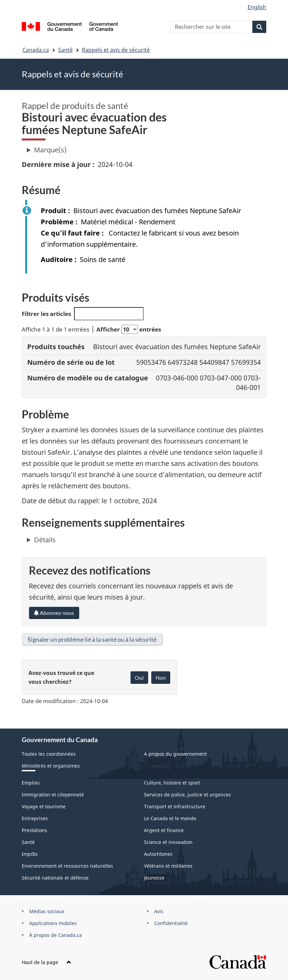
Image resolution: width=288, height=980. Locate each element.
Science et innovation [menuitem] (168, 842)
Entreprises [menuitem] (35, 818)
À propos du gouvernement (175, 754)
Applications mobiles (53, 923)
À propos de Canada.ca (56, 935)
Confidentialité (171, 923)
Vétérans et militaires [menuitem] (168, 866)
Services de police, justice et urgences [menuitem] (187, 795)
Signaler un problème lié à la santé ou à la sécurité (92, 639)
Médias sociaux (47, 911)
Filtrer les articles (83, 314)
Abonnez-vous (54, 613)
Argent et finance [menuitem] (164, 830)
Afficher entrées (129, 329)
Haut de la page (47, 962)
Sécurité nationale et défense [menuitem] (55, 878)
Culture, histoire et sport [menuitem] (172, 783)
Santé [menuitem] (28, 842)
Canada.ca (36, 50)
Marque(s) (50, 150)
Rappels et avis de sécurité (116, 50)
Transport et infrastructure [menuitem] (175, 806)
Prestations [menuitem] (34, 830)
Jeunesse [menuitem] (154, 878)
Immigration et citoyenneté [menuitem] (53, 795)
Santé (65, 50)
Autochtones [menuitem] (158, 854)
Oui (139, 677)
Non (161, 677)
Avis (159, 911)
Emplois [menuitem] (31, 783)
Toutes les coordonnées (49, 754)
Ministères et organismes (51, 766)
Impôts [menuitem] (30, 854)
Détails (45, 540)
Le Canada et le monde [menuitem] (170, 818)
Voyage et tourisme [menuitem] (44, 806)
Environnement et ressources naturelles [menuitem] (67, 866)
